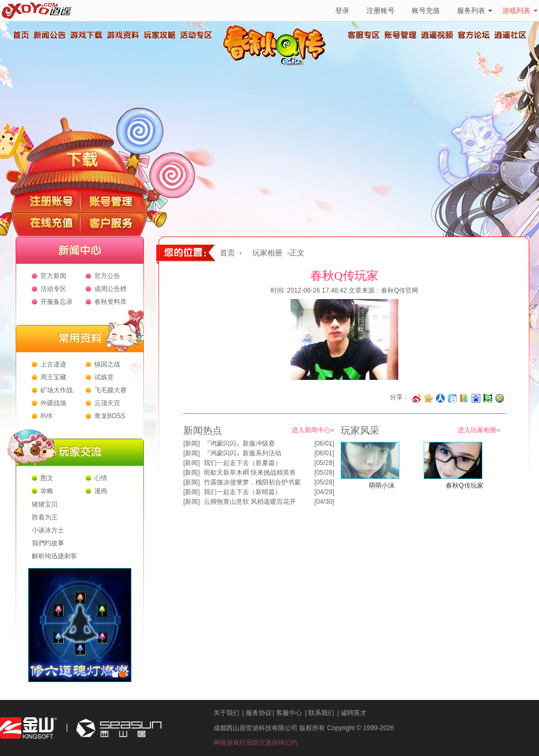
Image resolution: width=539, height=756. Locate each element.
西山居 (118, 728)
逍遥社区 (510, 35)
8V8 (46, 416)
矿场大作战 (57, 390)
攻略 (47, 491)
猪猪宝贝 (45, 504)
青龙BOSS (110, 416)
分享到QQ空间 (500, 398)
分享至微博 (417, 398)
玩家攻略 (159, 35)
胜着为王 (45, 517)
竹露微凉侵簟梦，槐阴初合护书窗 (252, 482)
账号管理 (400, 35)
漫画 (101, 491)
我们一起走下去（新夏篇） (243, 463)
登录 (342, 11)
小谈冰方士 (48, 530)
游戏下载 (86, 35)
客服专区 (364, 35)
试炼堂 (104, 377)
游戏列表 (520, 11)
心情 (101, 478)
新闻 (191, 443)
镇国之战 (107, 364)
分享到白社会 (452, 398)
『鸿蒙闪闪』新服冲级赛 (239, 443)
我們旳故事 (48, 543)
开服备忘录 (57, 302)
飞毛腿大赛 (110, 390)
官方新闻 (53, 276)
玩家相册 (267, 253)
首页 (20, 35)
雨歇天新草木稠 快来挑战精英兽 (250, 473)
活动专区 (196, 35)
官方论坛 (474, 35)
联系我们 (321, 713)
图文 (47, 478)
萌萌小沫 (382, 485)
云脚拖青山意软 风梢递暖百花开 (250, 502)
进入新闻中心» (313, 430)
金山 (29, 728)
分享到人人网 (440, 398)
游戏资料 (122, 35)
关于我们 (226, 713)
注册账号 (381, 11)
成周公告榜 (110, 289)
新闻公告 (49, 35)
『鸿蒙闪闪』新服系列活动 (243, 453)
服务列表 (475, 11)
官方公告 (107, 276)
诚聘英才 (354, 713)
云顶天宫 (107, 403)
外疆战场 (53, 403)
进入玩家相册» (479, 430)
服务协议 (259, 713)
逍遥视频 (437, 35)
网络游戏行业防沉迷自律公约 (255, 743)
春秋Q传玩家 (464, 485)
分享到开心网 (429, 398)
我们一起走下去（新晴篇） (243, 492)
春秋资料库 (110, 302)
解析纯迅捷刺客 (54, 556)
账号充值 (426, 11)
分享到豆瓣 (488, 398)
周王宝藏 (53, 377)
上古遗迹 (53, 364)
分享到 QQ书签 (464, 398)
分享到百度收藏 (476, 398)
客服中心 (289, 713)
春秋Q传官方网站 (278, 65)
